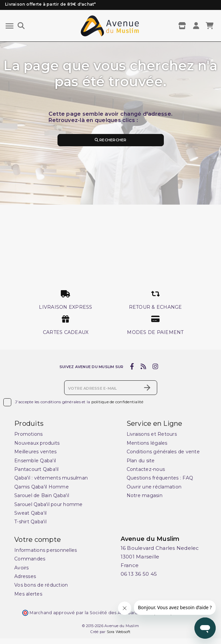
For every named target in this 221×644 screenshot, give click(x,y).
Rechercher (111, 140)
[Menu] (9, 26)
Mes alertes (28, 594)
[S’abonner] (147, 388)
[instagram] (156, 366)
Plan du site (141, 461)
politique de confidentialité (117, 402)
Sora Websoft (119, 632)
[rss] (143, 366)
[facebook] (132, 366)
